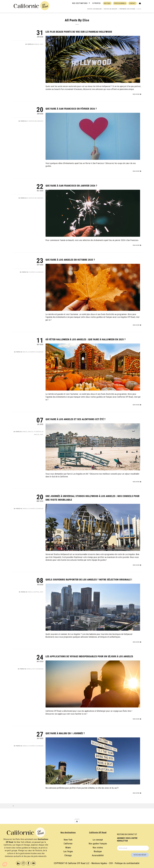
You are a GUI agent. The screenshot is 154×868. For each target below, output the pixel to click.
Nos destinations (80, 3)
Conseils (36, 44)
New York (68, 840)
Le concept (98, 840)
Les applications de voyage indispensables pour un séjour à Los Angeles (89, 656)
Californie (68, 844)
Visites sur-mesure (95, 9)
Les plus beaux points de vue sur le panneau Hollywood (79, 32)
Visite (42, 44)
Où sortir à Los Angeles (36, 272)
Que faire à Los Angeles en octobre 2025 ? (70, 260)
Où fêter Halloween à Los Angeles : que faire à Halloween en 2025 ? (86, 339)
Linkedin (18, 863)
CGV (111, 863)
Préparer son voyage (127, 9)
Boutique (98, 851)
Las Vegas (68, 851)
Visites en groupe (111, 9)
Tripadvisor (33, 863)
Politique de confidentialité (127, 863)
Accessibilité (98, 855)
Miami (68, 848)
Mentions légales (99, 863)
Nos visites (98, 848)
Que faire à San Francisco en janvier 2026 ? (71, 186)
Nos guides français (98, 844)
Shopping (36, 592)
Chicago (68, 855)
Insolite (25, 352)
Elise (86, 20)
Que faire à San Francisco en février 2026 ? (71, 109)
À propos (97, 3)
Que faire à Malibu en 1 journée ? (65, 733)
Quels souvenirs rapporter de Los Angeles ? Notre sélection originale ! (89, 580)
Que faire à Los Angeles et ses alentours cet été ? (76, 419)
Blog (139, 9)
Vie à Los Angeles (38, 669)
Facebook (28, 863)
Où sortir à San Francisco (35, 121)
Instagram (23, 863)
